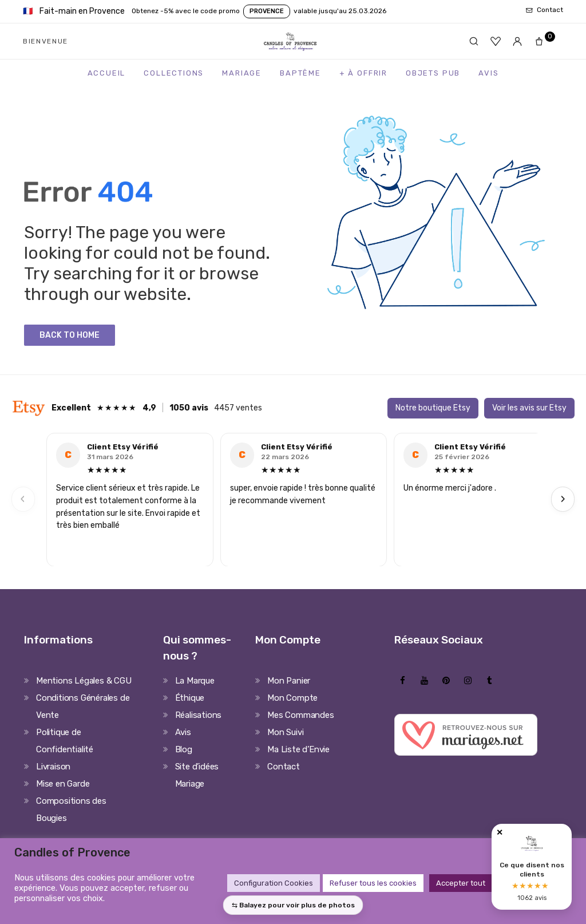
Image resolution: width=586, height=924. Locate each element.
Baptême (300, 73)
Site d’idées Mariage (197, 775)
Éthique (190, 698)
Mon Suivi (285, 732)
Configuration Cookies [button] (274, 883)
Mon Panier (289, 681)
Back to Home (70, 335)
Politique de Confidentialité (65, 741)
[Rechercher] (474, 41)
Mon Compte (292, 698)
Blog (184, 749)
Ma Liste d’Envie (298, 749)
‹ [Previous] (23, 499)
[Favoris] (496, 41)
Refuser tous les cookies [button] (373, 883)
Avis (488, 73)
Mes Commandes (300, 715)
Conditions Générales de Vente (83, 706)
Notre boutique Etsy (433, 408)
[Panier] (543, 41)
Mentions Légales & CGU (84, 681)
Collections (174, 73)
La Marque (195, 681)
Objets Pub (433, 73)
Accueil (107, 73)
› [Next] (563, 499)
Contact (284, 767)
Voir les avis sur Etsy (529, 408)
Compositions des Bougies (71, 810)
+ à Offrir (363, 73)
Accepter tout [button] (461, 883)
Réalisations (199, 715)
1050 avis (189, 408)
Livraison (53, 767)
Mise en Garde (63, 784)
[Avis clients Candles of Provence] (532, 867)
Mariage (242, 73)
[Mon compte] (517, 41)
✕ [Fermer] (500, 833)
